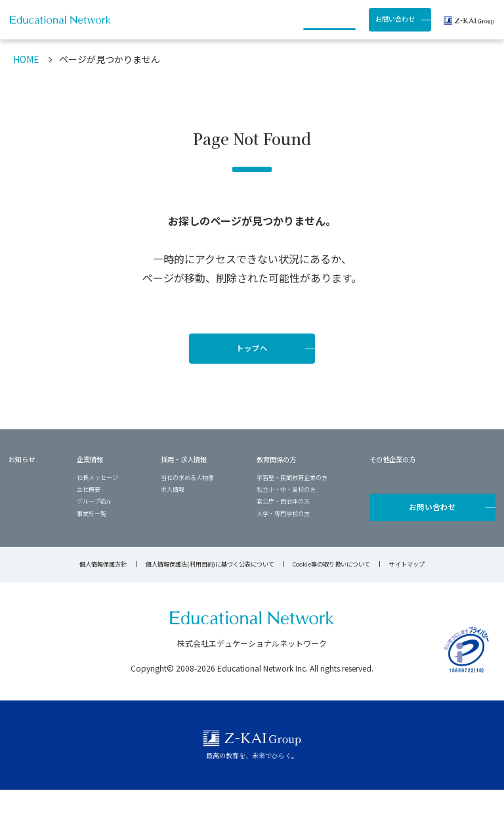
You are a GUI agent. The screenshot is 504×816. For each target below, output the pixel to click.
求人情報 (173, 516)
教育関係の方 (276, 485)
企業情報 (90, 485)
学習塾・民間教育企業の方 (292, 504)
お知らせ (167, 32)
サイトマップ (407, 590)
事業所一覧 (92, 540)
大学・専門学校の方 (283, 540)
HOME (26, 85)
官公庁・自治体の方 (283, 527)
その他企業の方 (392, 485)
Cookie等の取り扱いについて (331, 590)
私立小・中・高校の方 (286, 516)
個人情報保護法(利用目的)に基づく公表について (210, 590)
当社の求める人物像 (187, 504)
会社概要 (89, 516)
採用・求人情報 (268, 32)
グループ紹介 (94, 527)
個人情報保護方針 (103, 590)
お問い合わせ (395, 32)
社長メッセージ (97, 504)
